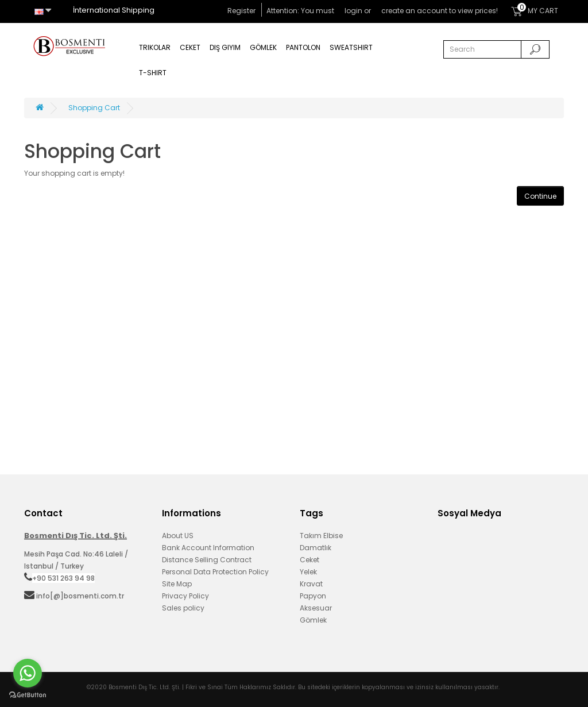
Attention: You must (301, 11)
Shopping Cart (94, 108)
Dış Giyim (225, 47)
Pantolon (303, 47)
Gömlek (263, 47)
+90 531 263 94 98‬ (63, 578)
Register (241, 11)
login (353, 11)
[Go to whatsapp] (28, 673)
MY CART (535, 9)
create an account (414, 11)
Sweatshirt (351, 47)
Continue (540, 196)
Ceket (190, 47)
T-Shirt (153, 73)
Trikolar (155, 47)
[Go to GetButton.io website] (28, 695)
